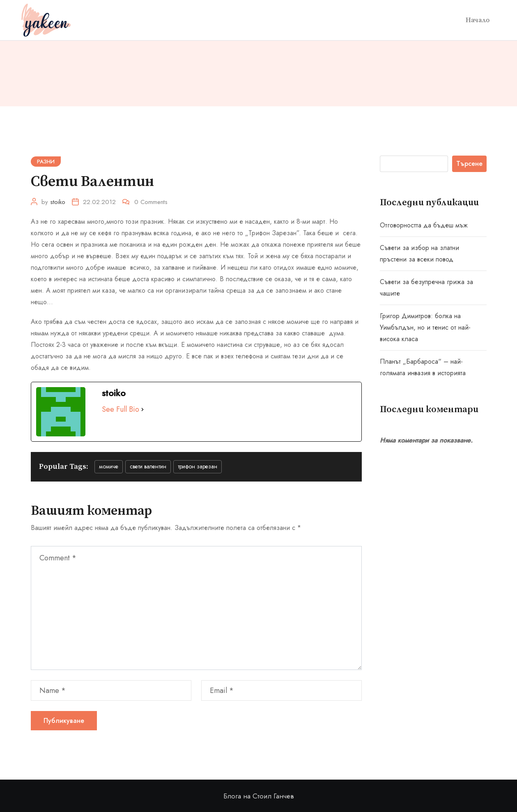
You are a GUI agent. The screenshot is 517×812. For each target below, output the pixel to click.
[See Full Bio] (142, 409)
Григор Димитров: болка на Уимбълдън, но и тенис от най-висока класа (425, 327)
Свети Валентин (148, 466)
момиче (109, 466)
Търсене (469, 164)
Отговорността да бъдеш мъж (424, 225)
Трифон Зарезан (198, 466)
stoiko (58, 202)
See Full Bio (121, 409)
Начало (478, 20)
